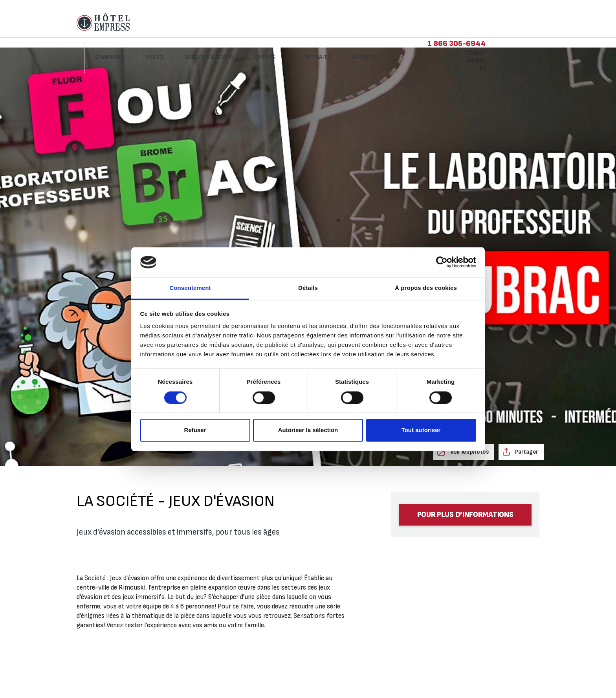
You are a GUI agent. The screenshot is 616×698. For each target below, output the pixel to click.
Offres (324, 23)
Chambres (168, 23)
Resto (213, 23)
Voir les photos (469, 452)
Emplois (534, 26)
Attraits (376, 23)
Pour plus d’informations (465, 515)
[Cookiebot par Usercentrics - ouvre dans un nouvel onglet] (442, 262)
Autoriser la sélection (308, 430)
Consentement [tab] (190, 288)
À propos (423, 23)
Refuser (195, 430)
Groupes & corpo (267, 23)
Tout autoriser (421, 430)
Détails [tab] (308, 288)
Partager (526, 452)
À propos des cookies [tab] (426, 288)
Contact (533, 19)
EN (541, 34)
